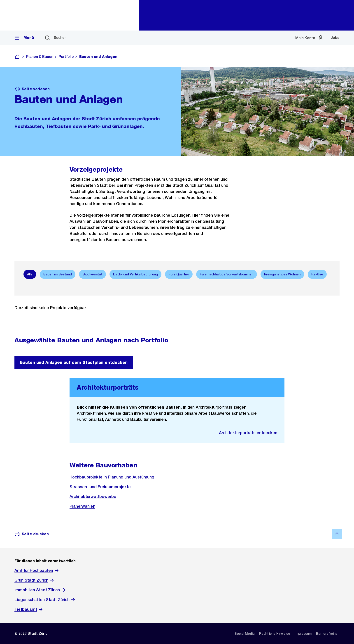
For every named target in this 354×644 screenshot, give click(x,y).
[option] (30, 274)
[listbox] (177, 274)
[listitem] (245, 634)
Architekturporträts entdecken (248, 433)
